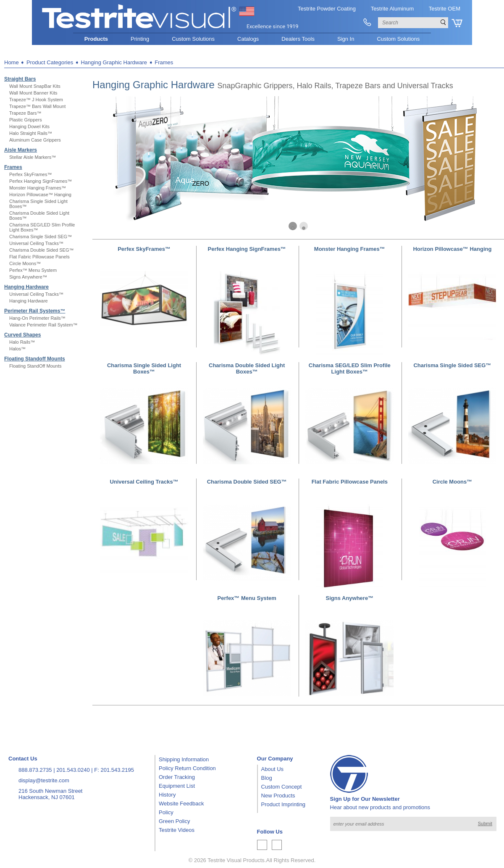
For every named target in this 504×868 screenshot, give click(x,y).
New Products (278, 796)
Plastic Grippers (26, 120)
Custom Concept (282, 787)
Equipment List (177, 786)
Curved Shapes (22, 335)
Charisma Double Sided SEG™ (41, 250)
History (167, 795)
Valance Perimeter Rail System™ (43, 325)
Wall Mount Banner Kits (33, 93)
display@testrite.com (44, 780)
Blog (267, 778)
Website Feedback (181, 804)
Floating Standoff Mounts (35, 359)
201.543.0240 (73, 770)
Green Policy (174, 821)
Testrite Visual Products (236, 860)
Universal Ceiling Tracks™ (36, 243)
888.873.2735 (35, 770)
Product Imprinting (283, 804)
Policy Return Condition (187, 768)
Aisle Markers (21, 150)
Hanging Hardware (26, 287)
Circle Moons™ (25, 263)
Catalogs (248, 39)
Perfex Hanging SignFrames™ (41, 181)
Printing (140, 39)
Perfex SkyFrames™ (30, 174)
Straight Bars (20, 79)
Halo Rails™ (22, 342)
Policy (166, 812)
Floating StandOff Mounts (35, 366)
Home (12, 62)
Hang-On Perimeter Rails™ (37, 318)
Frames (13, 167)
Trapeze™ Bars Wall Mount (37, 106)
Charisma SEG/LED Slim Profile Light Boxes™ (350, 368)
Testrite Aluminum (392, 9)
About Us (272, 769)
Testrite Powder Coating (327, 9)
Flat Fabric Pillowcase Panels (39, 257)
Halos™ (17, 349)
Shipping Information (184, 759)
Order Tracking (177, 777)
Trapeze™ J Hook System (36, 100)
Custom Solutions (193, 39)
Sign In (346, 39)
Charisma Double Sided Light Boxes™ (247, 368)
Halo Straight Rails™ (31, 133)
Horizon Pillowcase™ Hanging (40, 195)
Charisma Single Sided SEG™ (41, 237)
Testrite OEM (445, 9)
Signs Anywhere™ (28, 277)
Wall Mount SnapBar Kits (35, 86)
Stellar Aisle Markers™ (33, 157)
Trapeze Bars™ (25, 113)
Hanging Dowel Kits (29, 126)
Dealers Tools (298, 39)
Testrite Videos (177, 830)
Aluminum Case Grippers (35, 140)
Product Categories (50, 62)
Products (96, 39)
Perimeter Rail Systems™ (35, 311)
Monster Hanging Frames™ (38, 188)
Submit (485, 823)
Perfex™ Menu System (33, 270)
